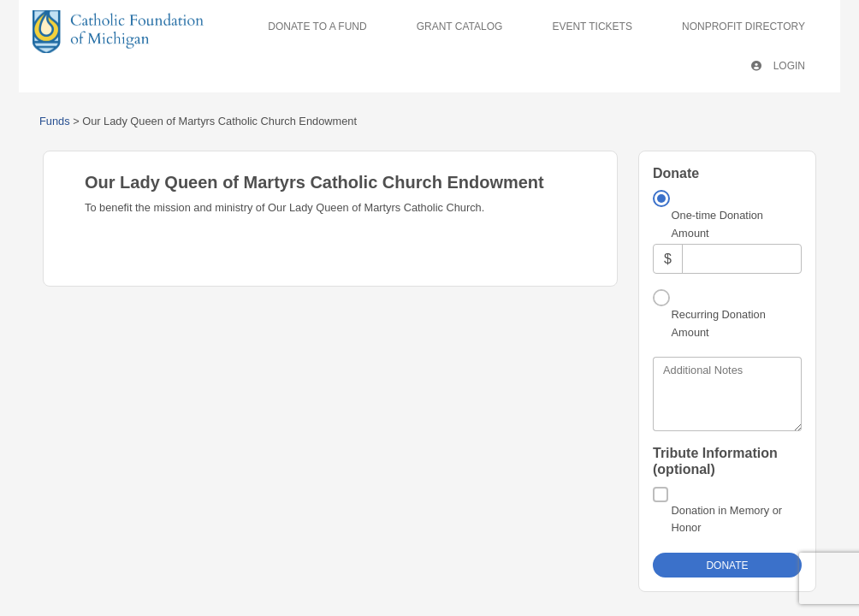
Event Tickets (592, 27)
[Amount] (742, 259)
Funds (55, 121)
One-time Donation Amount (717, 224)
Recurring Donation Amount (719, 323)
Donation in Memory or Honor (727, 519)
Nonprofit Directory (743, 27)
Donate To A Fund (317, 27)
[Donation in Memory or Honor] (661, 495)
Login (778, 66)
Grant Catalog (460, 27)
